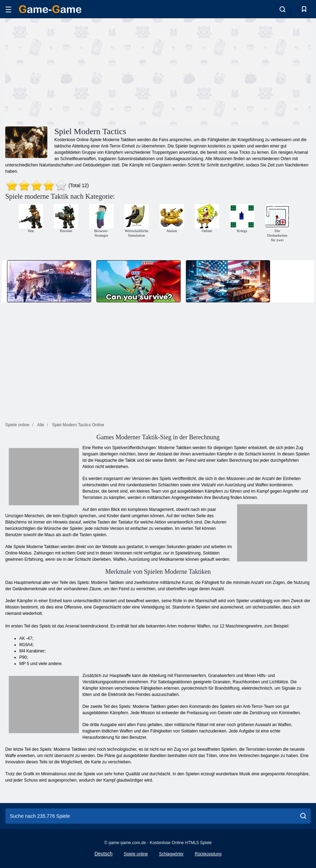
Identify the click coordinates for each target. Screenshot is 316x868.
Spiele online (136, 854)
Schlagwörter (171, 854)
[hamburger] (8, 9)
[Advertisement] (82, 71)
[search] (303, 816)
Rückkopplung (208, 854)
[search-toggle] (283, 9)
